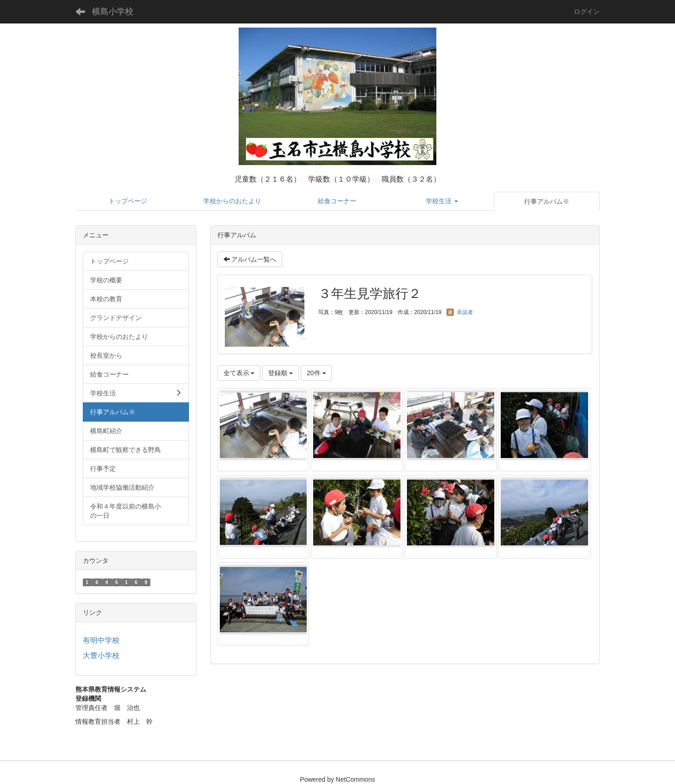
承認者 (460, 312)
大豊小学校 (101, 655)
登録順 (280, 373)
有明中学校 (101, 640)
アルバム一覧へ (250, 259)
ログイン (587, 11)
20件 (316, 373)
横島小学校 (113, 11)
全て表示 (239, 373)
